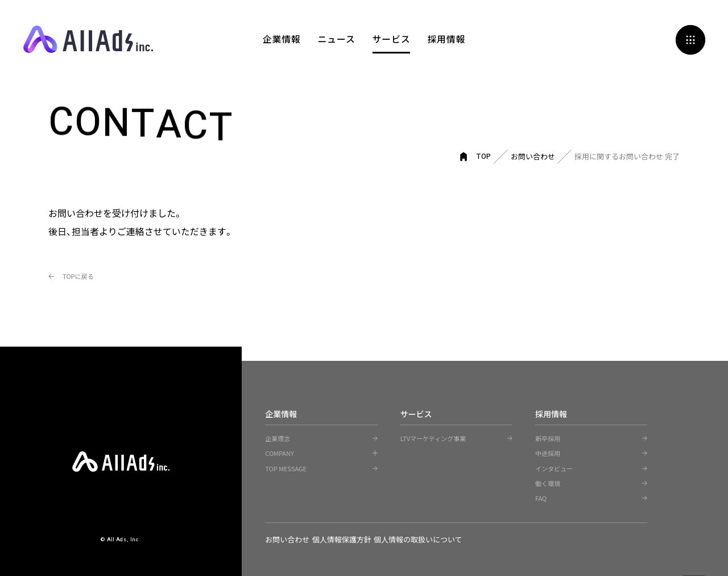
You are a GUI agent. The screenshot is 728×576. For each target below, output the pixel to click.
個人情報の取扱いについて (441, 539)
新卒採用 (548, 438)
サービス (392, 40)
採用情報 (447, 40)
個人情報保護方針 (353, 539)
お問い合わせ (533, 156)
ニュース (336, 40)
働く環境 (548, 483)
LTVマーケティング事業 (433, 438)
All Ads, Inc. (88, 40)
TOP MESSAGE (286, 468)
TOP (484, 156)
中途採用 (548, 452)
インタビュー (554, 468)
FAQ (541, 497)
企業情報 (281, 40)
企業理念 (278, 438)
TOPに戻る (94, 274)
